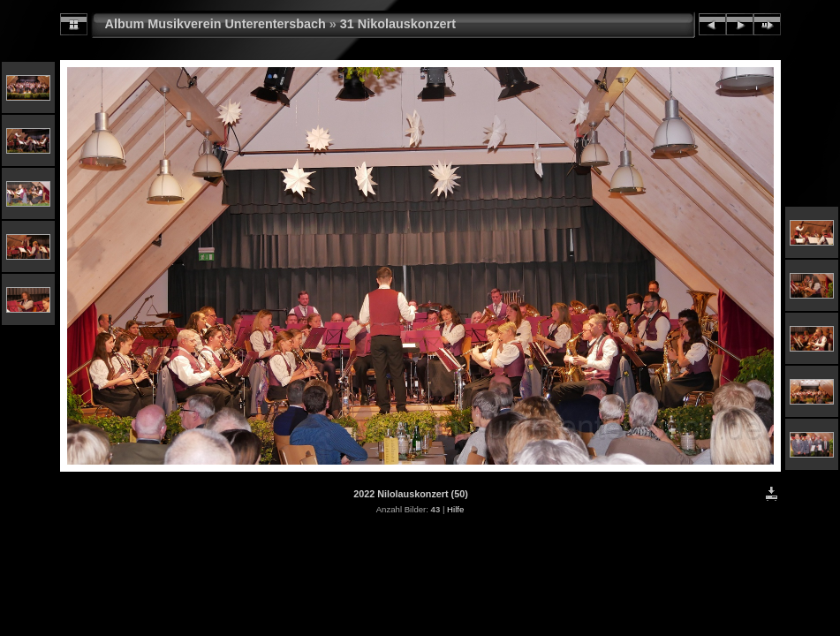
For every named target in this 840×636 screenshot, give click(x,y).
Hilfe (455, 509)
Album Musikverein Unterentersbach (216, 24)
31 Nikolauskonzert (398, 24)
